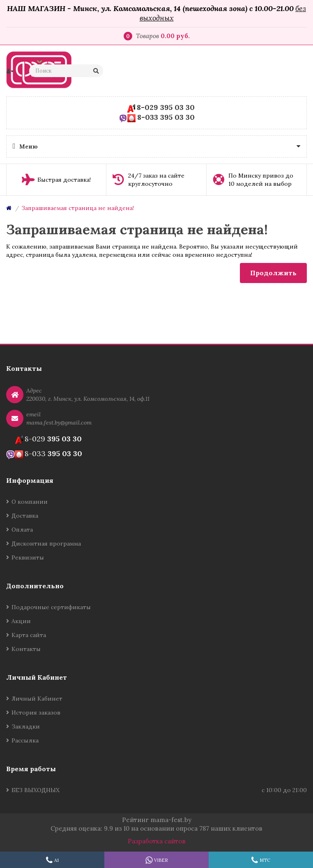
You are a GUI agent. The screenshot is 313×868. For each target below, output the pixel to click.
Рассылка (25, 740)
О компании (30, 502)
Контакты (26, 649)
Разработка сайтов (157, 841)
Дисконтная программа (46, 544)
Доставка (25, 516)
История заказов (36, 713)
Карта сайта (29, 635)
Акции (21, 621)
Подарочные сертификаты (51, 607)
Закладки (26, 726)
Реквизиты (28, 557)
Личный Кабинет (37, 699)
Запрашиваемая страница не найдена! (78, 208)
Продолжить (273, 273)
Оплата (22, 530)
